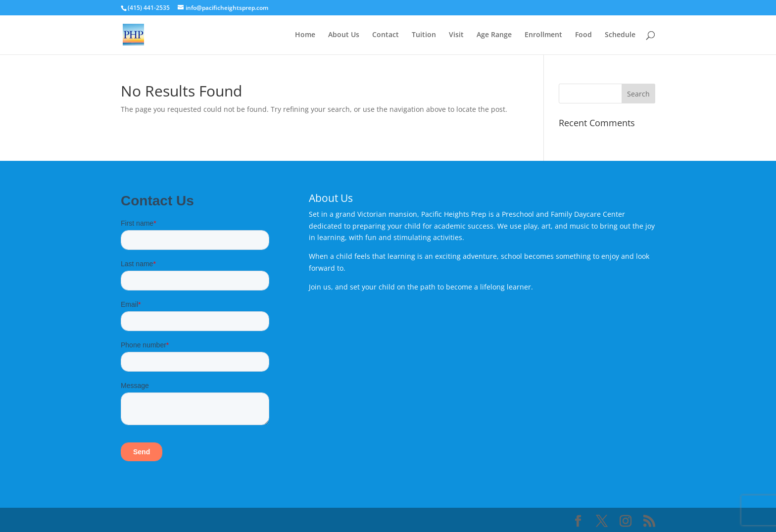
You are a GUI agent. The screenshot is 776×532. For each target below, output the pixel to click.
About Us (344, 35)
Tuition (424, 35)
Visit (456, 35)
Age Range (494, 35)
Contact (386, 35)
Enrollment (543, 35)
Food (583, 35)
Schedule (620, 35)
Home (305, 35)
